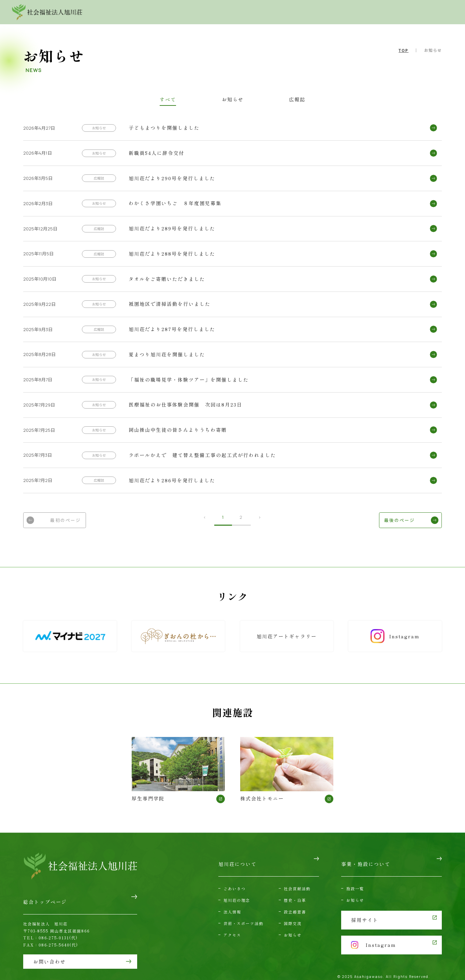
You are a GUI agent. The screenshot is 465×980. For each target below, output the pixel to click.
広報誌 (277, 100)
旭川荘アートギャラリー (287, 638)
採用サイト (365, 910)
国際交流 (293, 915)
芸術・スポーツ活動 (243, 915)
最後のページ (404, 521)
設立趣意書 (295, 904)
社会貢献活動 (297, 880)
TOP (403, 50)
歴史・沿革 (295, 892)
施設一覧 (355, 880)
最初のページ (61, 521)
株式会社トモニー (287, 771)
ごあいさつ (235, 880)
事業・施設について (271, 12)
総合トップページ (45, 899)
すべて (188, 100)
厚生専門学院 (178, 771)
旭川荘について (209, 12)
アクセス (324, 12)
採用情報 (425, 12)
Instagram (396, 638)
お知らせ (233, 100)
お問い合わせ (370, 12)
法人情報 (232, 904)
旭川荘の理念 (237, 892)
